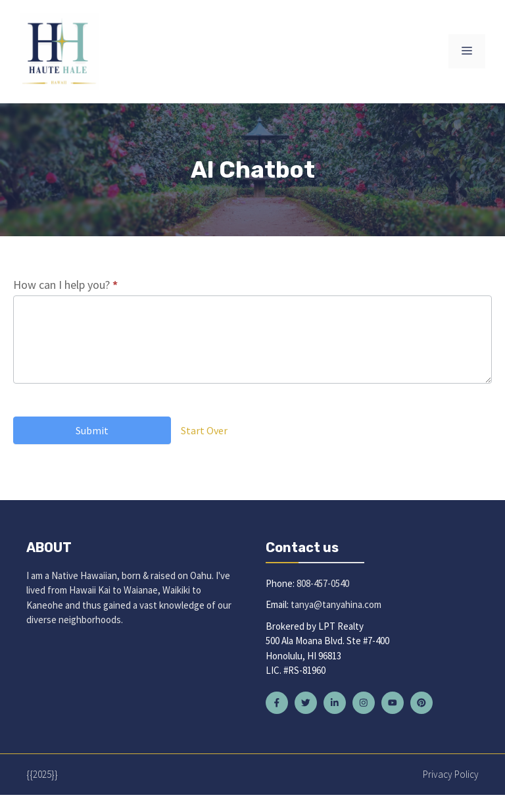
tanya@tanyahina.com (336, 604)
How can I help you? (65, 285)
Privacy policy (451, 774)
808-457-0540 (323, 583)
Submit (92, 430)
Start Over (204, 430)
